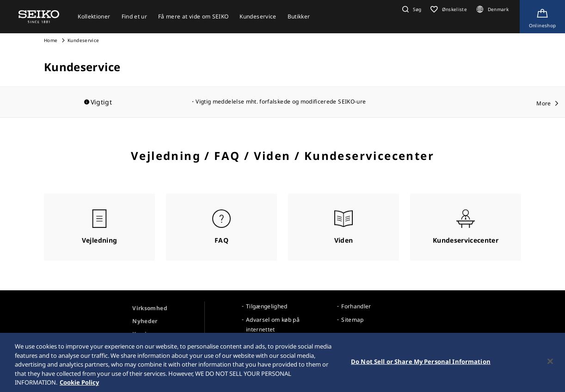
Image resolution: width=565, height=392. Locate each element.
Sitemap (352, 320)
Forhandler (356, 306)
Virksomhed (150, 308)
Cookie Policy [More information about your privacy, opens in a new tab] (79, 384)
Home (51, 40)
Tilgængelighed (267, 306)
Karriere (144, 334)
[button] (411, 9)
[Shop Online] (542, 17)
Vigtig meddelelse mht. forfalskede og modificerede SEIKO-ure (281, 101)
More (544, 103)
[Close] (550, 363)
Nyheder (145, 321)
